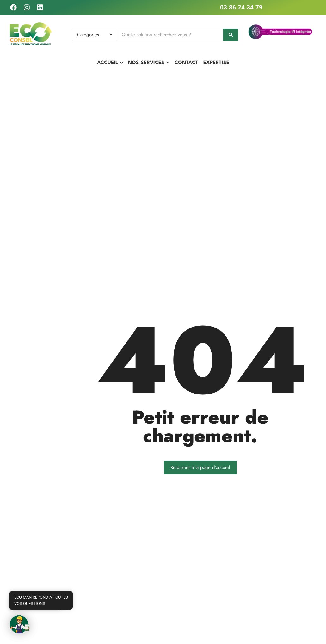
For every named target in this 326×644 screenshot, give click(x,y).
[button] (20, 624)
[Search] (170, 35)
